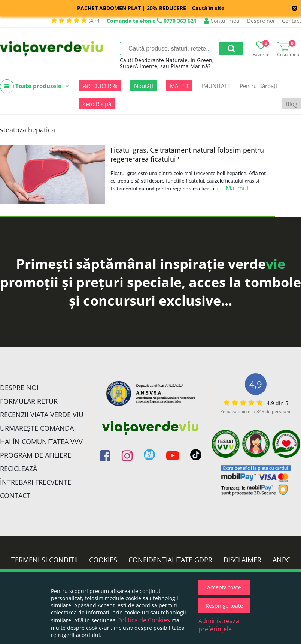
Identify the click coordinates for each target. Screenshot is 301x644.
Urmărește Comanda (37, 428)
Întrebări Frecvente (36, 482)
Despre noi (261, 21)
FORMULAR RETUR (29, 401)
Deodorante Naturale (161, 60)
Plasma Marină (189, 66)
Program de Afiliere (36, 455)
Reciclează (19, 469)
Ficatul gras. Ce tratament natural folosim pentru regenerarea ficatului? (187, 154)
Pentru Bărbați (258, 86)
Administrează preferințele (219, 625)
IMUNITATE (216, 86)
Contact (291, 21)
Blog (291, 104)
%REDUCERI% (100, 86)
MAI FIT (179, 86)
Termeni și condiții (45, 560)
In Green (201, 60)
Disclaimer (242, 560)
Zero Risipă (97, 104)
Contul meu (222, 21)
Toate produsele (35, 86)
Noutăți (144, 86)
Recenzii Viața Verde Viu (42, 415)
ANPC (281, 560)
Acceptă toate (224, 587)
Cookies (103, 560)
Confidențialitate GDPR (170, 560)
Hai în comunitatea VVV (41, 442)
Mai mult (238, 188)
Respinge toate (224, 606)
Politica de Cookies (144, 620)
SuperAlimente (139, 66)
